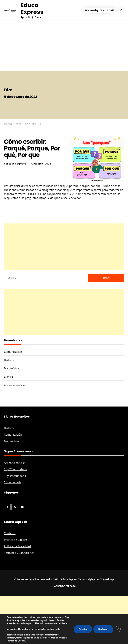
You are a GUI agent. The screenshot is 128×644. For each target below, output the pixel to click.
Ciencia (8, 377)
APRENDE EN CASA (65, 586)
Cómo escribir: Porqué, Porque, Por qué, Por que (32, 148)
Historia (9, 360)
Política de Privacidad (17, 546)
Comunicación (13, 352)
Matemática (11, 368)
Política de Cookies (16, 540)
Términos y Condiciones (19, 553)
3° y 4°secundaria (15, 476)
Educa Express (32, 8)
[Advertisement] (64, 46)
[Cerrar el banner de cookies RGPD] (118, 629)
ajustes (13, 629)
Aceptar (83, 629)
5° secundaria (13, 482)
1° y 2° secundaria (15, 469)
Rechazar (103, 629)
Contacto (10, 533)
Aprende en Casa (15, 385)
